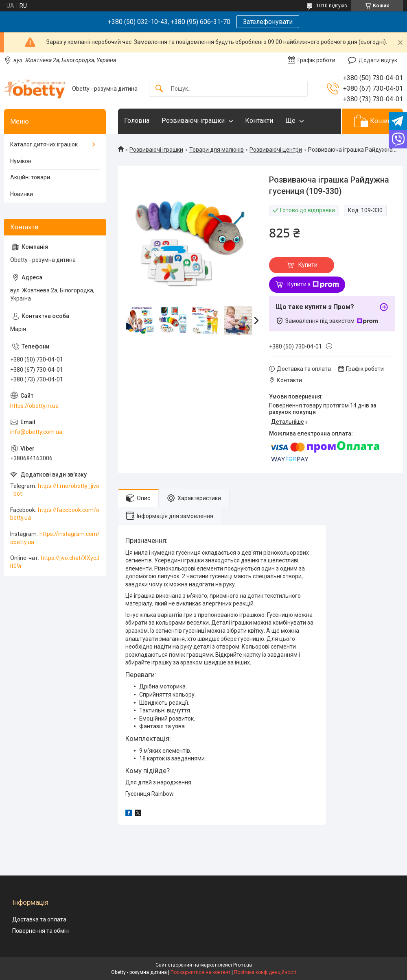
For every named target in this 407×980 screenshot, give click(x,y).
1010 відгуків (332, 6)
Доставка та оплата (39, 919)
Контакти (259, 121)
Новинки (22, 194)
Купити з (313, 285)
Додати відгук (378, 60)
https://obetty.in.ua (34, 406)
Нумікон (21, 161)
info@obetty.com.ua (36, 432)
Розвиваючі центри (276, 150)
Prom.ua (243, 965)
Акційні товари (30, 177)
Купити (308, 265)
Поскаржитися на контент (200, 972)
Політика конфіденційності (265, 972)
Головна (137, 121)
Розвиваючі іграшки (193, 121)
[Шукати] (159, 89)
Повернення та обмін (40, 931)
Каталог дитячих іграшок (44, 144)
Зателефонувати (268, 22)
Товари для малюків (217, 150)
